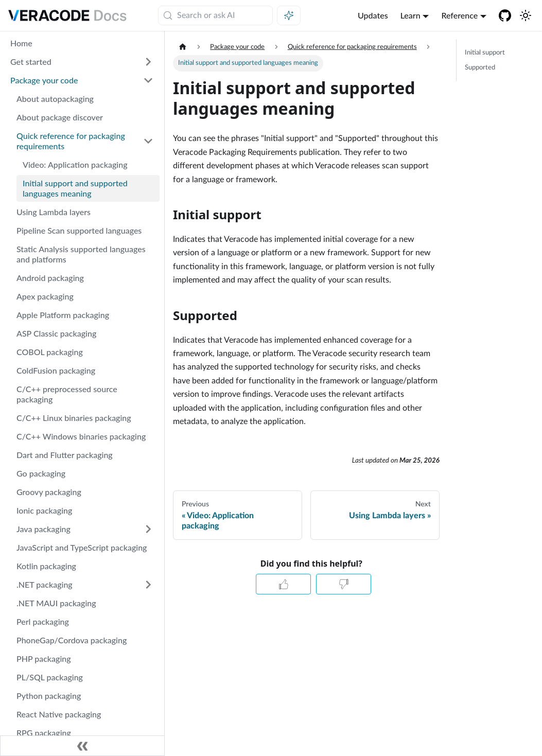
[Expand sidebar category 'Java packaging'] (148, 529)
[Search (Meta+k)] (215, 15)
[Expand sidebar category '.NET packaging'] (148, 585)
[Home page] (183, 47)
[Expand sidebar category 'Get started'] (148, 62)
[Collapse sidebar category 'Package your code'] (148, 80)
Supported (480, 67)
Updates (373, 15)
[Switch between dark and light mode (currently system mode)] (526, 15)
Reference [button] (459, 15)
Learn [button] (410, 15)
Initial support (485, 52)
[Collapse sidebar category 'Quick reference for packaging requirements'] (148, 141)
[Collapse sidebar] (82, 746)
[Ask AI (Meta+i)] (289, 15)
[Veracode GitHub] (505, 15)
